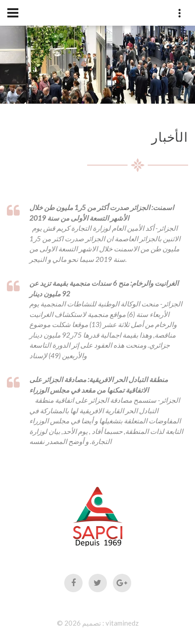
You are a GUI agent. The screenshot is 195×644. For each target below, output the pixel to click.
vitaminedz (122, 623)
